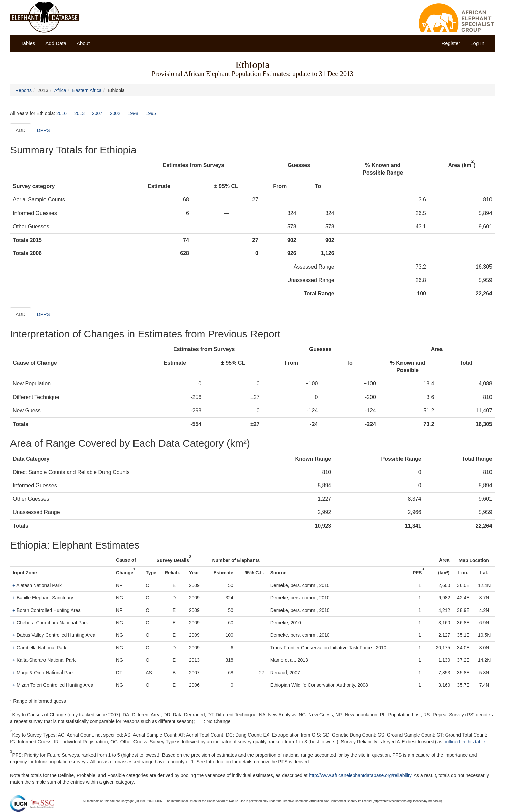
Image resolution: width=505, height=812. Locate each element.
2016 (62, 113)
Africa (60, 90)
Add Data (56, 43)
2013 (79, 113)
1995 (151, 113)
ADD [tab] (21, 130)
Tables (28, 43)
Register (451, 43)
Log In (477, 43)
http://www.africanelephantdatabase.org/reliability (360, 775)
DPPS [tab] (43, 130)
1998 (133, 113)
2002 (115, 113)
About (83, 43)
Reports (23, 90)
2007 (97, 113)
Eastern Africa (87, 90)
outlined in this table (465, 742)
